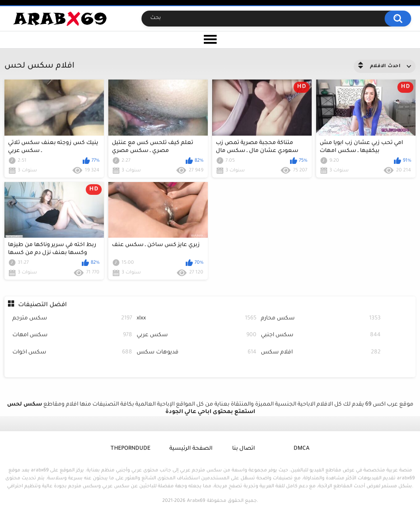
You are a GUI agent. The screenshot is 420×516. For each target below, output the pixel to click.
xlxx (197, 319)
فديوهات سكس (197, 353)
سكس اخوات (72, 353)
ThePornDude (130, 449)
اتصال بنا (244, 449)
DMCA (302, 449)
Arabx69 (196, 501)
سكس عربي (197, 336)
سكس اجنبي (321, 336)
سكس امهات (72, 336)
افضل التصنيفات (42, 305)
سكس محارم (321, 319)
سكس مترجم (72, 319)
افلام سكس (321, 353)
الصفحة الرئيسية (191, 449)
